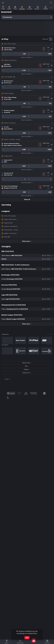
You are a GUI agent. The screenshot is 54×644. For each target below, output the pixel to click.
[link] (3, 8)
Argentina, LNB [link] (8, 223)
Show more (27, 241)
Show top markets (27, 57)
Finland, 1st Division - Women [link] (12, 140)
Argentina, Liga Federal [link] (11, 226)
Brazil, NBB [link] (7, 237)
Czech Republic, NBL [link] (10, 77)
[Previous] (48, 334)
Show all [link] (45, 39)
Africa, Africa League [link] (10, 44)
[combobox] (6, 379)
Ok (27, 638)
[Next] (51, 334)
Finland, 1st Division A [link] (10, 123)
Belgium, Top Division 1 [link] (10, 233)
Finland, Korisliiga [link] (9, 93)
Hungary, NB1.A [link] (8, 156)
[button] (27, 44)
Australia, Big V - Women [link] (11, 230)
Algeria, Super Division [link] (10, 60)
